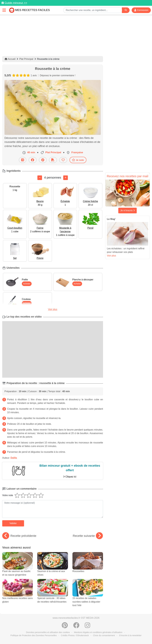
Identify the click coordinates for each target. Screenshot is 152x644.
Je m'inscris (128, 210)
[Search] (126, 10)
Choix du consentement (104, 635)
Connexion (141, 10)
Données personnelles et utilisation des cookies (48, 632)
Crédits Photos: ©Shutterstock (75, 635)
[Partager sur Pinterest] (43, 160)
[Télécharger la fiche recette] (53, 160)
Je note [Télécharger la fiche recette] (78, 160)
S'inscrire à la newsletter (130, 635)
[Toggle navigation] (4, 10)
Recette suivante (88, 536)
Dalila (14, 458)
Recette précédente (19, 536)
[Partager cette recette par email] (23, 160)
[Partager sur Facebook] (33, 160)
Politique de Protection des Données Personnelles (34, 635)
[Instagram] (88, 627)
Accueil (10, 59)
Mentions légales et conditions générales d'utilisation (98, 632)
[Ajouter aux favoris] (63, 160)
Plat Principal (26, 59)
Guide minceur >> (16, 3)
